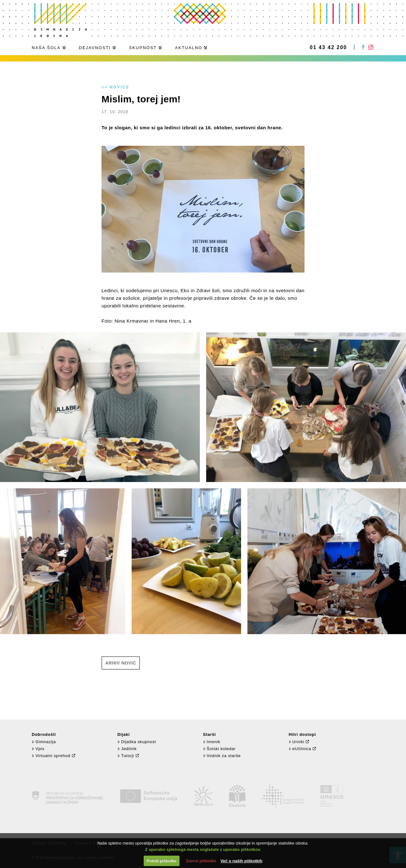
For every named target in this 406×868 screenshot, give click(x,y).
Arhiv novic (121, 663)
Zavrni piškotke (201, 861)
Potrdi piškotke (162, 861)
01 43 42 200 (328, 48)
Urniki (296, 742)
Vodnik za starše (222, 756)
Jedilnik (127, 749)
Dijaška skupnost (137, 742)
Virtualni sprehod (51, 756)
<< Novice (115, 87)
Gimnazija (44, 742)
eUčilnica (300, 749)
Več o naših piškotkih (241, 861)
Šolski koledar (219, 749)
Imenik (212, 742)
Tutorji (126, 756)
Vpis (38, 749)
